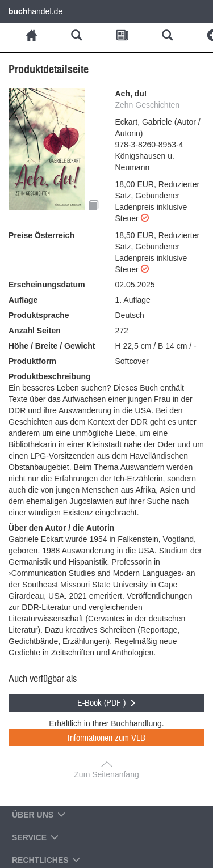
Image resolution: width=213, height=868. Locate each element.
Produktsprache (39, 315)
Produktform (32, 361)
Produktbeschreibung (50, 376)
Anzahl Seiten (35, 331)
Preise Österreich (41, 235)
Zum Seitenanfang (106, 774)
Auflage (23, 300)
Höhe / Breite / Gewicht (52, 346)
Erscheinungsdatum (47, 285)
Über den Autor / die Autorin (61, 528)
